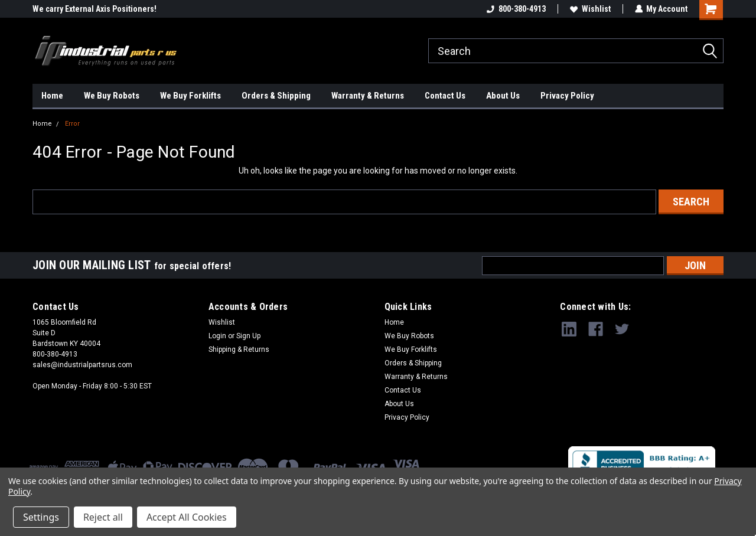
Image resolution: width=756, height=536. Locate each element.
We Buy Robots (112, 96)
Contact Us (445, 96)
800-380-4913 (516, 9)
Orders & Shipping (276, 96)
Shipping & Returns (239, 349)
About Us (503, 96)
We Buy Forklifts (190, 96)
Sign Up (248, 336)
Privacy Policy (567, 96)
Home (52, 96)
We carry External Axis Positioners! (94, 9)
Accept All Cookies (187, 517)
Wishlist (590, 9)
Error (72, 124)
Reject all (103, 517)
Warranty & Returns (368, 96)
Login (217, 336)
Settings (41, 517)
